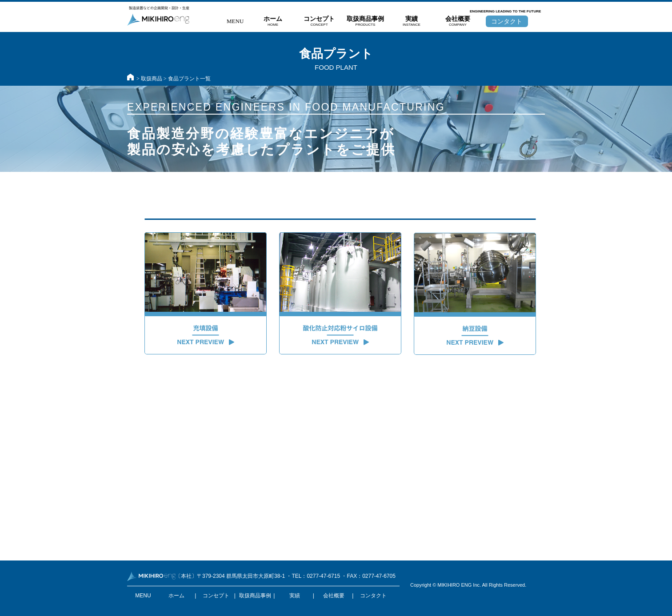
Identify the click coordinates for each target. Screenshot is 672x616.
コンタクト (507, 21)
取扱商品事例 (365, 21)
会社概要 (458, 21)
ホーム (273, 21)
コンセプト (319, 21)
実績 (412, 21)
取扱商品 (152, 79)
